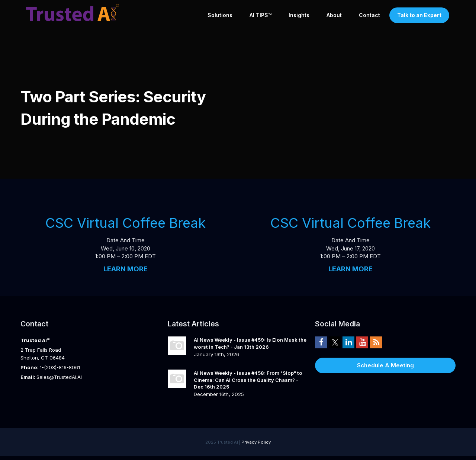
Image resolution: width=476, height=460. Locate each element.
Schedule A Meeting (385, 365)
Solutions (220, 15)
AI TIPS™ (260, 15)
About (334, 15)
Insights (299, 15)
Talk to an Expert (419, 15)
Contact (369, 15)
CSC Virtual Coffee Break (126, 223)
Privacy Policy (256, 442)
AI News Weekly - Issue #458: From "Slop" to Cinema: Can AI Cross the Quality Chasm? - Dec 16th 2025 (248, 380)
